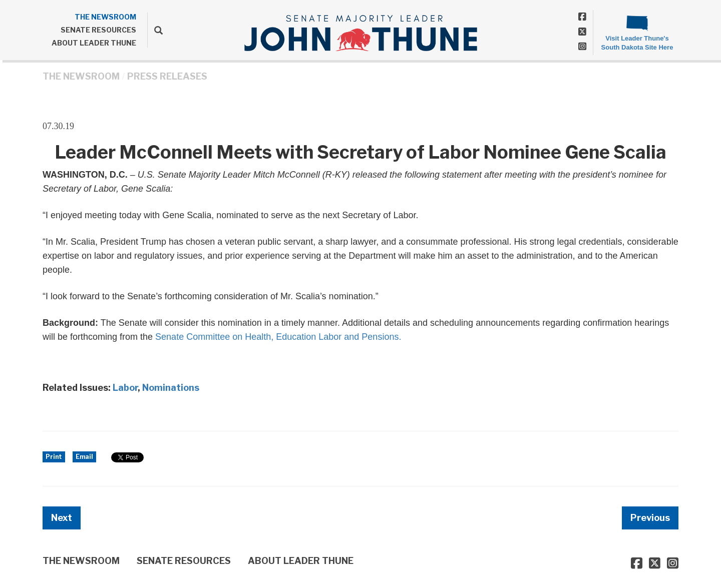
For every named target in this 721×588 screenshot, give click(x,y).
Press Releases (167, 76)
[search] (155, 30)
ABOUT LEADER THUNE (94, 43)
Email (84, 457)
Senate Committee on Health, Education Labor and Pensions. (278, 337)
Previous (650, 518)
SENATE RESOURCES (98, 30)
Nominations (171, 388)
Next (62, 518)
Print (54, 457)
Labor (125, 388)
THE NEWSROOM (105, 17)
